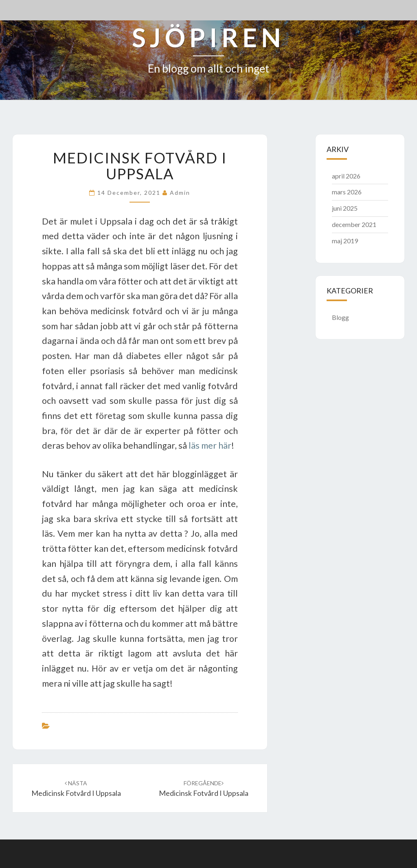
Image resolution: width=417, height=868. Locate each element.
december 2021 (354, 224)
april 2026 (346, 176)
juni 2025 (345, 208)
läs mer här (210, 445)
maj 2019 (345, 241)
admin (180, 193)
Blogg (340, 317)
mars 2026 (347, 192)
